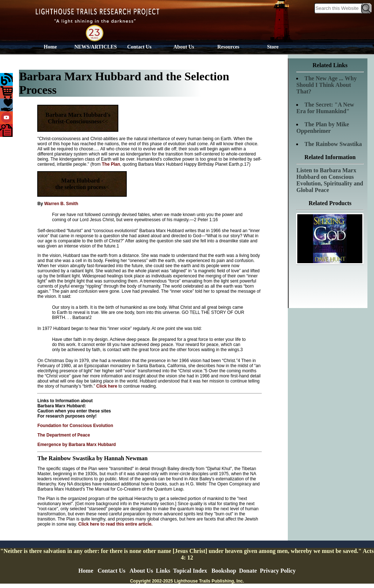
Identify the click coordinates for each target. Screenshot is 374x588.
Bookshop (224, 571)
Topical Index (190, 571)
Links (163, 571)
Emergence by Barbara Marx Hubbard (77, 445)
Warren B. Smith (61, 204)
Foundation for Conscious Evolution (75, 426)
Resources (228, 47)
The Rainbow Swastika (333, 144)
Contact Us (139, 47)
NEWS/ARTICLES (96, 47)
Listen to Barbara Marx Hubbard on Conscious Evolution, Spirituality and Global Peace (330, 180)
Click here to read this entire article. (115, 524)
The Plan (111, 164)
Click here (107, 386)
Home (50, 47)
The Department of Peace (64, 435)
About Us (184, 47)
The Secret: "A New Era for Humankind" (325, 108)
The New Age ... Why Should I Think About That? (326, 85)
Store (273, 47)
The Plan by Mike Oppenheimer (323, 128)
